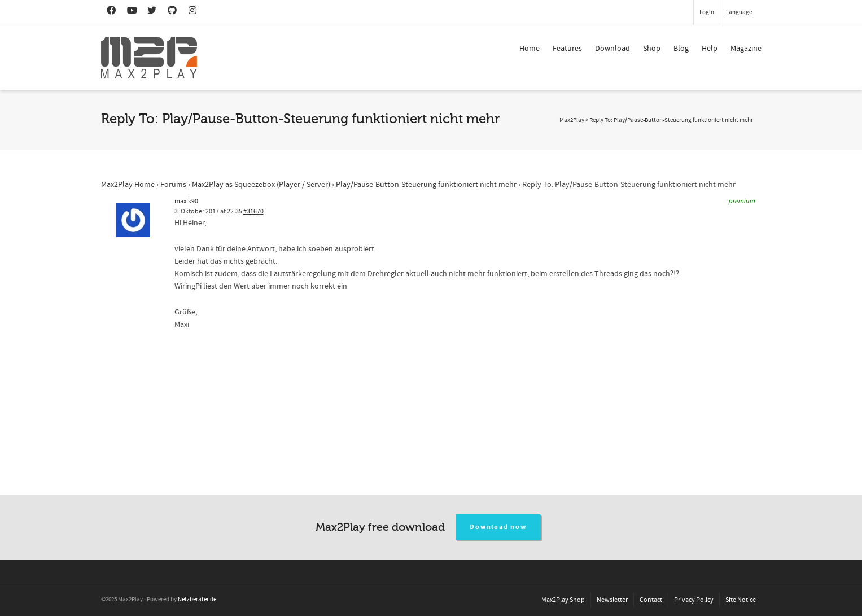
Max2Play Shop (563, 600)
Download (612, 49)
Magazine (746, 49)
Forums (173, 185)
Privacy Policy (694, 600)
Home (530, 49)
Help (710, 49)
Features (567, 49)
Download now (498, 527)
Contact (651, 600)
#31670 (253, 211)
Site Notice (741, 600)
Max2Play (572, 120)
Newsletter (612, 600)
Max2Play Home (128, 185)
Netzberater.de (197, 600)
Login (707, 12)
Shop (652, 49)
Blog (681, 49)
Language (739, 12)
